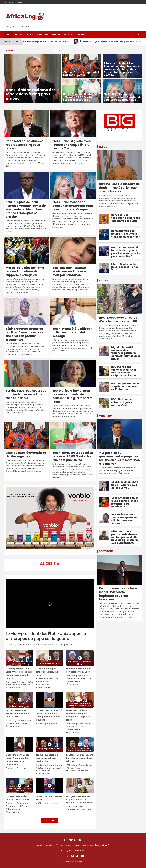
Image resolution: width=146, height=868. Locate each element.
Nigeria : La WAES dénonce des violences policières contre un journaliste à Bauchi (126, 353)
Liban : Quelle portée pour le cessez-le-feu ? (125, 267)
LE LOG (103, 147)
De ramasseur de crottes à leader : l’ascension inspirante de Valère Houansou (118, 594)
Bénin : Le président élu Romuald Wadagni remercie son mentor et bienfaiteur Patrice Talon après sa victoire (122, 69)
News (9, 51)
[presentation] (55, 51)
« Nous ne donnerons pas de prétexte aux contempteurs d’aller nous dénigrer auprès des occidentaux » (125, 537)
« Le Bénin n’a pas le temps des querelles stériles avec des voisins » (124, 519)
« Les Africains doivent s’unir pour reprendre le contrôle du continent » (125, 502)
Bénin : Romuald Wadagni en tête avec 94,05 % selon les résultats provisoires (81, 97)
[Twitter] (68, 856)
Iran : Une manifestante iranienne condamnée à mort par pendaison (69, 271)
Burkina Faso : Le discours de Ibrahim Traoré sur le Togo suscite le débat (26, 394)
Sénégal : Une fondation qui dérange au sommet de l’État (126, 218)
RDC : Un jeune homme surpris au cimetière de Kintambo (125, 386)
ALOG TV (56, 35)
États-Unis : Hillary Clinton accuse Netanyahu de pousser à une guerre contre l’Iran (72, 396)
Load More (50, 820)
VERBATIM (106, 416)
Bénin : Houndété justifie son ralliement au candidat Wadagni (72, 332)
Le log (19, 35)
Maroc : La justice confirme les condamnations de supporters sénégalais (25, 271)
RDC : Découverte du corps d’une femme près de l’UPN (118, 319)
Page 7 (29, 35)
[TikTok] (77, 856)
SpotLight (42, 35)
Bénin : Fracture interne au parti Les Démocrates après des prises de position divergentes (25, 334)
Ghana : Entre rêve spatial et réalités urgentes (81, 74)
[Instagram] (72, 856)
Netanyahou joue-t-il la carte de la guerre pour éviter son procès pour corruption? (126, 252)
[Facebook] (63, 856)
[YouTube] (83, 856)
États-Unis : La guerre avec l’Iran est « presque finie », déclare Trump (72, 145)
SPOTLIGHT (106, 551)
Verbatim (69, 35)
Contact (83, 35)
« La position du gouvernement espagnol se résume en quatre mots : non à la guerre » (119, 458)
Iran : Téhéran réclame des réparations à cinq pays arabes (31, 94)
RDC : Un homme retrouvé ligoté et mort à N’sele (123, 402)
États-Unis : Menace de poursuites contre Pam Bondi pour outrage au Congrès (122, 97)
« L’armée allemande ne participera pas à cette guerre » (125, 485)
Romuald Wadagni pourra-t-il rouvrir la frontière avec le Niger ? (125, 235)
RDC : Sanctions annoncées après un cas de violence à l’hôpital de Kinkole (124, 371)
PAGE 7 (103, 280)
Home (9, 35)
